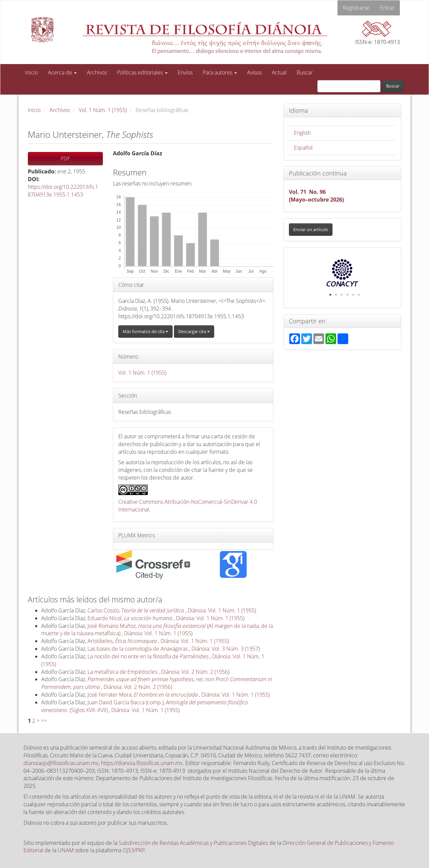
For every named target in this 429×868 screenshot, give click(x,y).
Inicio (32, 72)
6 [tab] (359, 295)
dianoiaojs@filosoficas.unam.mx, (62, 763)
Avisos (254, 72)
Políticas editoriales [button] (142, 72)
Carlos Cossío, (136, 610)
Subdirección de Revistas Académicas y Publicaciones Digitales (193, 843)
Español (303, 148)
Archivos (97, 72)
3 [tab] (342, 295)
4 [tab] (347, 295)
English (302, 133)
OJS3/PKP (134, 850)
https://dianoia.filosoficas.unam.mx (142, 763)
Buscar (305, 72)
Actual (279, 72)
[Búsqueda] (349, 86)
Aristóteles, (123, 641)
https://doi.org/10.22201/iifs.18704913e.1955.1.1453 (63, 191)
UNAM (66, 850)
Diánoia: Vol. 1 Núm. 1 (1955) (222, 610)
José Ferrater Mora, (143, 695)
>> (44, 721)
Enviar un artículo (311, 229)
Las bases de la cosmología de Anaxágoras (138, 649)
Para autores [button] (220, 72)
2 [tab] (336, 295)
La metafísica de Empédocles (123, 672)
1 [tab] (330, 295)
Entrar (387, 8)
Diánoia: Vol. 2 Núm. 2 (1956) (195, 672)
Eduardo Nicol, (131, 618)
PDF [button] (65, 158)
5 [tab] (353, 295)
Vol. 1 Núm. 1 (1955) (103, 110)
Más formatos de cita (145, 331)
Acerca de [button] (62, 72)
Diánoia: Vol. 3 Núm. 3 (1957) (226, 649)
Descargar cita (194, 331)
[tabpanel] (343, 273)
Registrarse (356, 8)
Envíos (185, 72)
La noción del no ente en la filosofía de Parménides (149, 656)
